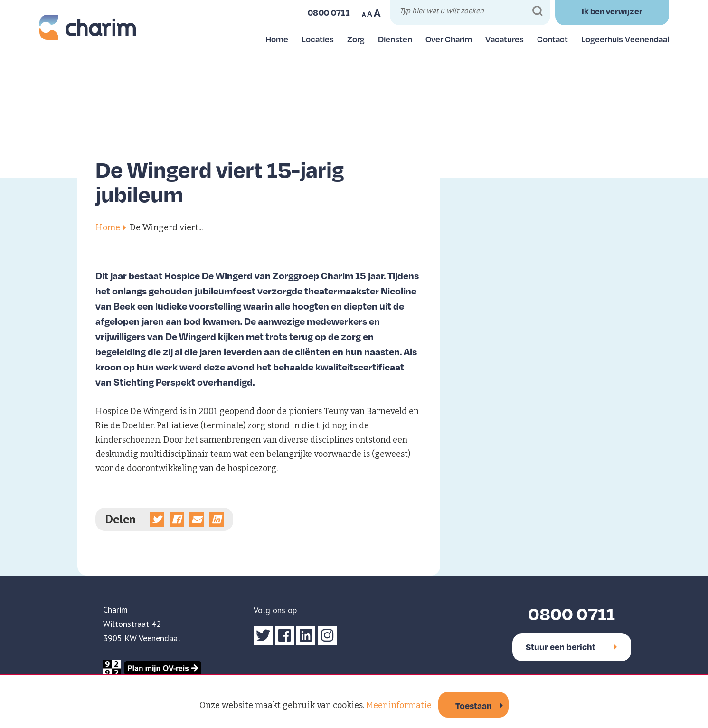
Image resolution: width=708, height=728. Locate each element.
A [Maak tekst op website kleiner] (364, 14)
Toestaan (474, 705)
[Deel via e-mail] (197, 520)
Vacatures (505, 39)
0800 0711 (571, 613)
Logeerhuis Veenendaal (625, 39)
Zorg (356, 39)
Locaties (318, 39)
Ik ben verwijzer (612, 11)
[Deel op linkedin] (217, 520)
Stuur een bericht (571, 647)
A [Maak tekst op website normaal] (370, 14)
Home (277, 39)
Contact (552, 39)
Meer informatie (399, 705)
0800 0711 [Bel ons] (329, 12)
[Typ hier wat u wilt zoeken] (472, 12)
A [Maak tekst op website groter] (377, 13)
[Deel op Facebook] (177, 520)
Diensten (395, 39)
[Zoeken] (537, 11)
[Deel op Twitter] (157, 520)
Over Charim (449, 39)
